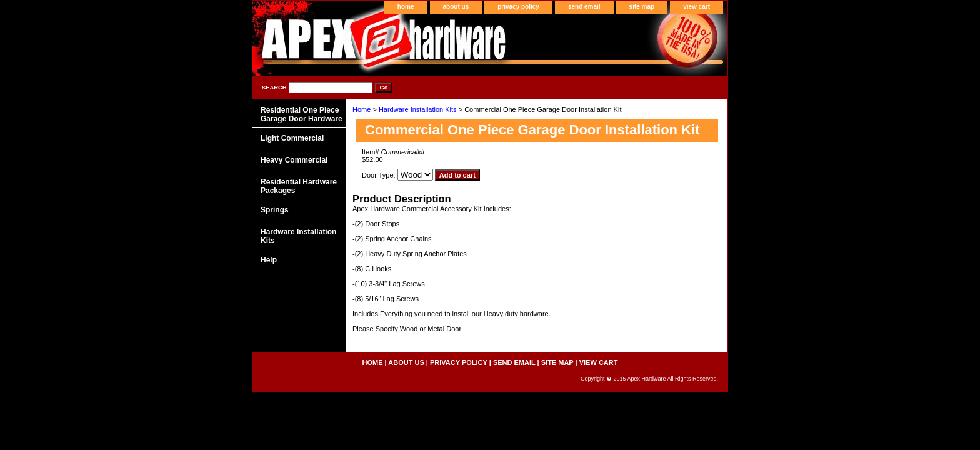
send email (584, 7)
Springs (275, 210)
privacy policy (518, 7)
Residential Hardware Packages (299, 186)
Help (269, 260)
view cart (697, 7)
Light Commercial (292, 138)
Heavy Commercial (294, 160)
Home (362, 109)
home (406, 7)
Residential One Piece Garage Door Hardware (302, 114)
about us (456, 7)
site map (642, 7)
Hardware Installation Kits (418, 109)
